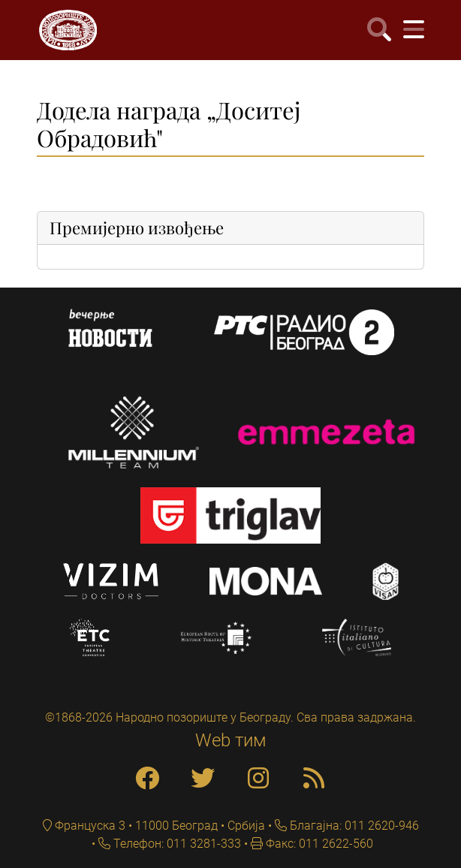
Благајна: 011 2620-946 (353, 826)
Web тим (231, 740)
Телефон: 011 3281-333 (176, 844)
